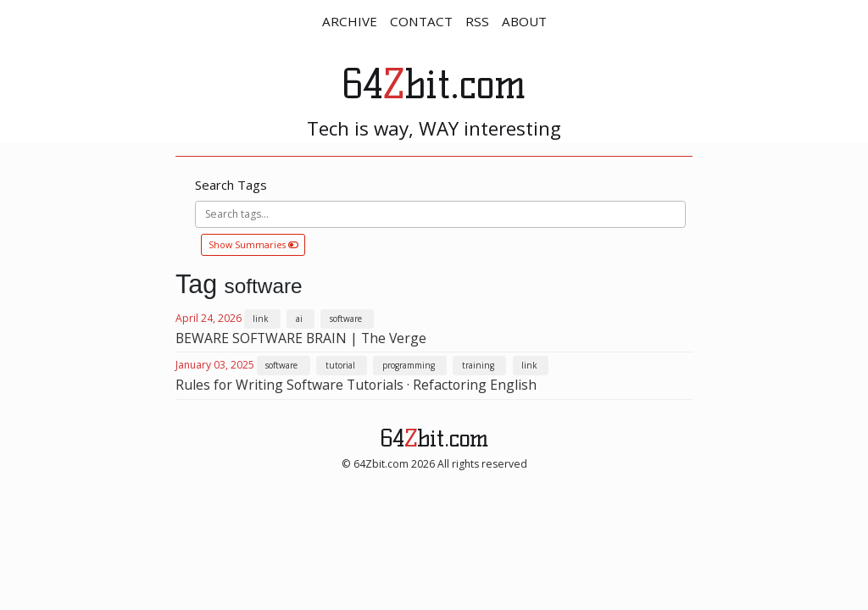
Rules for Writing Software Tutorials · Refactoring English (356, 385)
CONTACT (421, 21)
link (260, 319)
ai (299, 319)
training (478, 365)
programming (409, 365)
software (346, 319)
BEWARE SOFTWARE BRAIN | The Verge (301, 338)
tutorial (340, 365)
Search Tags (231, 185)
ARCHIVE (350, 21)
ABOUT (524, 21)
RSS (477, 21)
